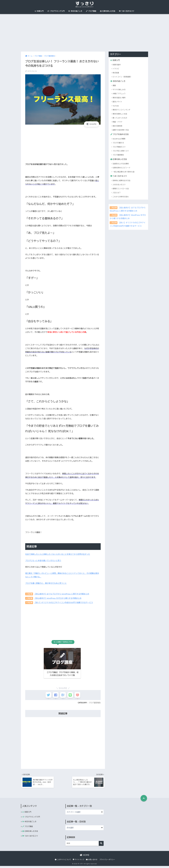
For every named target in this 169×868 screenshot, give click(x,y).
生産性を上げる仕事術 (121, 164)
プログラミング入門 (56, 11)
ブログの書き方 (118, 143)
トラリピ (116, 69)
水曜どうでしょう (119, 94)
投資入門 (39, 11)
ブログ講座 (91, 11)
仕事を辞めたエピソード (121, 168)
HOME (85, 857)
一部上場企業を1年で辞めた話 (123, 172)
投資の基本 (117, 65)
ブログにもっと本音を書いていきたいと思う (44, 561)
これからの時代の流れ (121, 197)
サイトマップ (78, 862)
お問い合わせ (92, 862)
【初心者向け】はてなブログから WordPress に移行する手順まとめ (62, 594)
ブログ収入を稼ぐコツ (121, 151)
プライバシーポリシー (107, 862)
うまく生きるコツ (127, 11)
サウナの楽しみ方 (119, 90)
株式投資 (116, 73)
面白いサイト (117, 102)
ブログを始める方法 (120, 134)
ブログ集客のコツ (119, 147)
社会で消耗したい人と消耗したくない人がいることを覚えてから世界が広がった (58, 554)
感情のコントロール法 (121, 189)
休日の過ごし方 (75, 11)
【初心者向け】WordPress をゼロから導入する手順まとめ (58, 598)
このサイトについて (63, 862)
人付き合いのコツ (119, 185)
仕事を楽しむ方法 (108, 11)
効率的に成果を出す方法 (121, 181)
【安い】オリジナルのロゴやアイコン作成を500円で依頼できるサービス (64, 602)
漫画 (114, 86)
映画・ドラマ (117, 122)
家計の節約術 (117, 126)
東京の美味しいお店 (120, 114)
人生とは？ (117, 193)
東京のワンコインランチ (121, 110)
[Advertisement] (84, 33)
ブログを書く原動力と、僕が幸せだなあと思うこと (46, 583)
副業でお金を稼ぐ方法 (121, 130)
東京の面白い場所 (119, 98)
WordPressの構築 (119, 139)
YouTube (116, 106)
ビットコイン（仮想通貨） (122, 77)
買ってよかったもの (120, 118)
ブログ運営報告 (95, 704)
